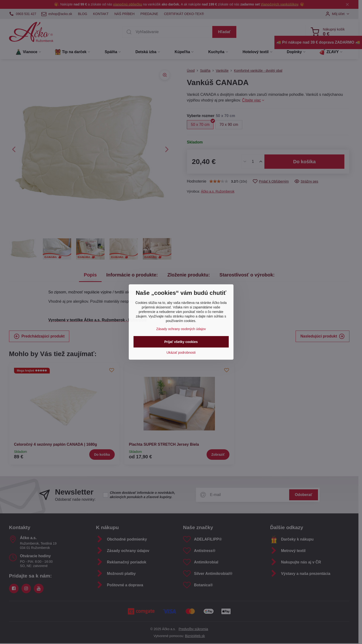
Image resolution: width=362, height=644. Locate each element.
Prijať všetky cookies (181, 342)
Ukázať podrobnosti (181, 353)
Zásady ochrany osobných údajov (181, 329)
